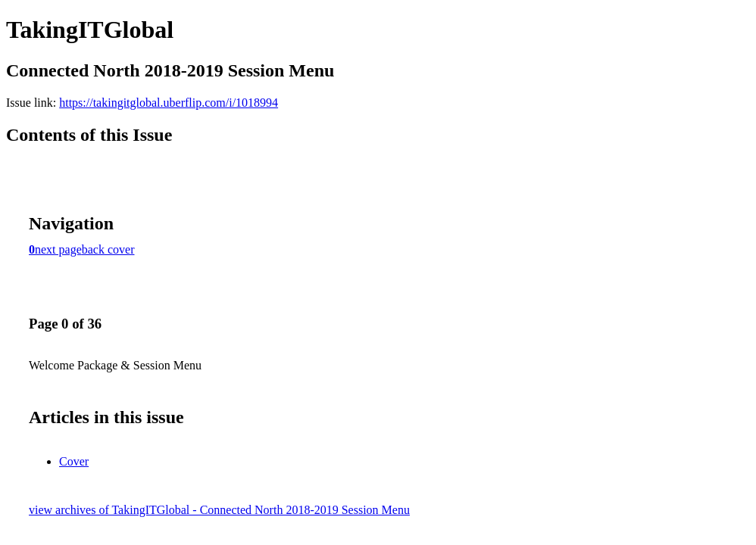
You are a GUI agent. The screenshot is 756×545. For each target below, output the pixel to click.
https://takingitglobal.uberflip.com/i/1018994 (169, 103)
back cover (108, 249)
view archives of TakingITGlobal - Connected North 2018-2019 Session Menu (219, 510)
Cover (74, 461)
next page (58, 249)
